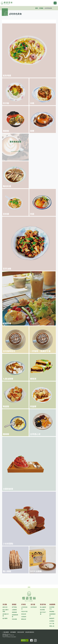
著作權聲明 (13, 632)
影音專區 (42, 610)
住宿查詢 (24, 617)
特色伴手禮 (24, 611)
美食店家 (24, 614)
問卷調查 (52, 611)
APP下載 (52, 623)
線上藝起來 (43, 607)
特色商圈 (14, 619)
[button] (29, 587)
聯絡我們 (52, 618)
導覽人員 (52, 626)
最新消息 (5, 607)
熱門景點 (14, 607)
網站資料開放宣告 (30, 632)
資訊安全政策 (21, 632)
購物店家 (24, 619)
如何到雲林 (34, 607)
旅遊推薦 (14, 612)
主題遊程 (14, 610)
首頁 (37, 8)
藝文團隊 (5, 618)
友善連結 (52, 621)
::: (10, 12)
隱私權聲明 (6, 632)
